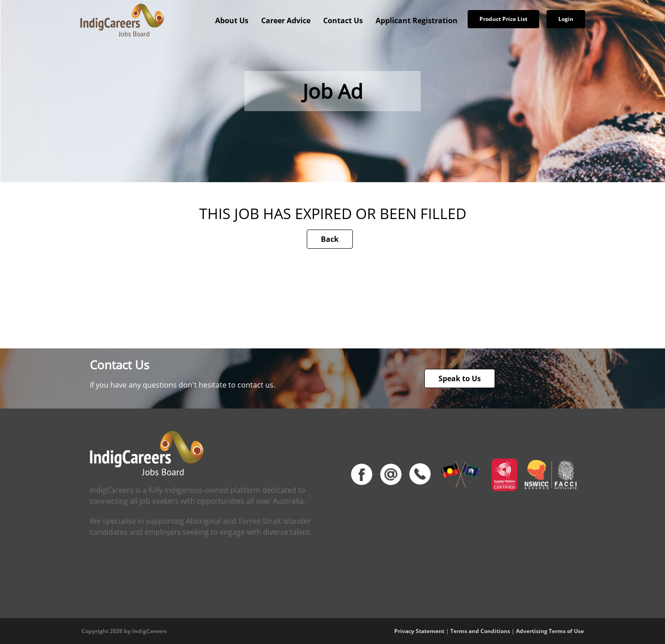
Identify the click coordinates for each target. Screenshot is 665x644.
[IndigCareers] (122, 20)
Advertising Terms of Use (550, 631)
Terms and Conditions (480, 631)
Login (566, 19)
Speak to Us (460, 378)
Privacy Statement (419, 631)
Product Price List (503, 19)
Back (330, 239)
